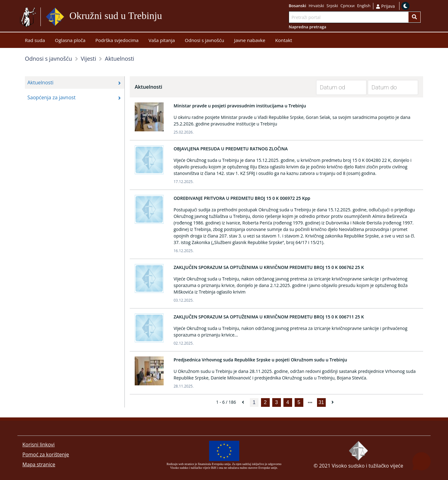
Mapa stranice (39, 464)
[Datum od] (337, 87)
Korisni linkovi (39, 445)
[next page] (310, 402)
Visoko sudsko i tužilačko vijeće (367, 466)
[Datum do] (388, 87)
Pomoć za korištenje (46, 454)
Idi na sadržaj (177, 17)
